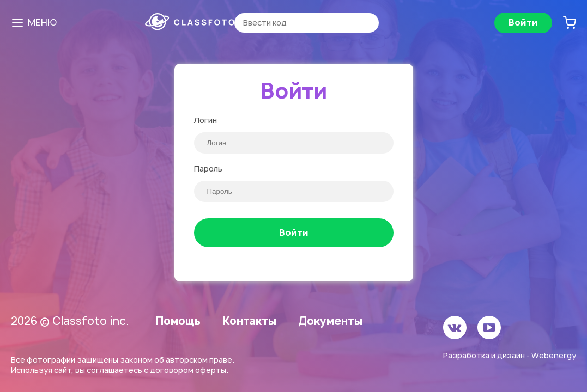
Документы (330, 321)
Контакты (249, 321)
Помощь (178, 321)
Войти (523, 22)
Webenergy (554, 355)
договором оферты (188, 370)
